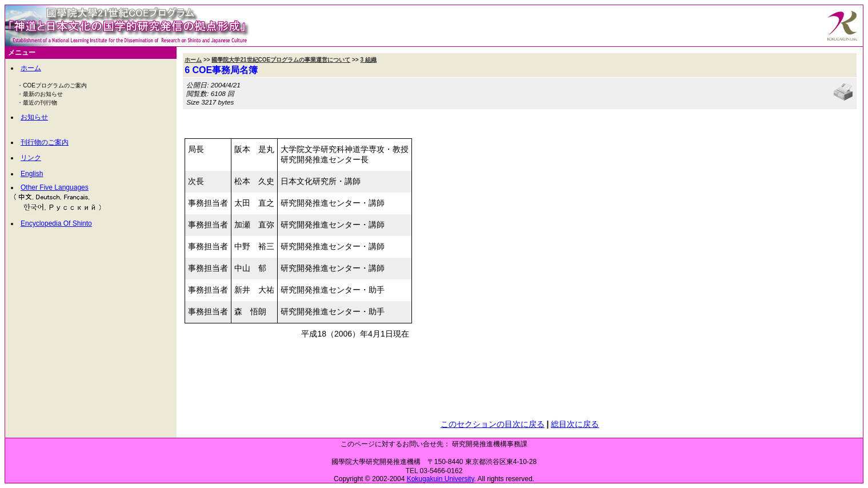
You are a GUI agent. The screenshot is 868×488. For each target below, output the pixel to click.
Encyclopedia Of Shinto (56, 223)
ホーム (31, 68)
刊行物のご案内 (45, 142)
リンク (31, 158)
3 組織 (368, 60)
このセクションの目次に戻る (493, 424)
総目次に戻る (575, 424)
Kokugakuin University (441, 479)
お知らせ (34, 117)
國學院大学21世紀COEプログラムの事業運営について (281, 60)
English (32, 174)
